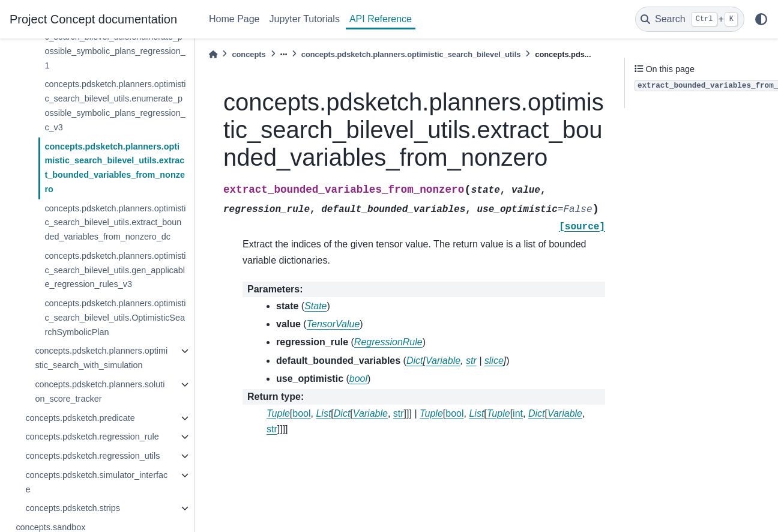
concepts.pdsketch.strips (73, 508)
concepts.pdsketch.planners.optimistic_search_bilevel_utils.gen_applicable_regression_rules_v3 (115, 270)
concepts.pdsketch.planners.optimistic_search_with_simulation (101, 358)
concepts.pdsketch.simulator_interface (96, 482)
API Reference (381, 19)
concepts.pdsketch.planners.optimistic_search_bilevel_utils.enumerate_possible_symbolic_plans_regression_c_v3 (115, 105)
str (399, 413)
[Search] (690, 19)
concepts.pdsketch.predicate (80, 418)
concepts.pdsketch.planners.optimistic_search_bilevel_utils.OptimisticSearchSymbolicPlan (115, 318)
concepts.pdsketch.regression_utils (92, 456)
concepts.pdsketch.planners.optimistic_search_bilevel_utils (411, 54)
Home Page (234, 19)
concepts (249, 54)
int (518, 413)
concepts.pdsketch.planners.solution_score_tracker (100, 391)
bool (301, 413)
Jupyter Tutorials (305, 19)
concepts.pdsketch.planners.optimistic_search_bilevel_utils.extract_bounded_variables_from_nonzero (115, 168)
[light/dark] (761, 19)
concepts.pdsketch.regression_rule (92, 437)
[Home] (213, 54)
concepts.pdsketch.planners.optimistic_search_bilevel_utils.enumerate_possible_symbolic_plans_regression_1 (115, 44)
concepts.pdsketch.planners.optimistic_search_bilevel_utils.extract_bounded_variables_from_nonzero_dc (115, 223)
